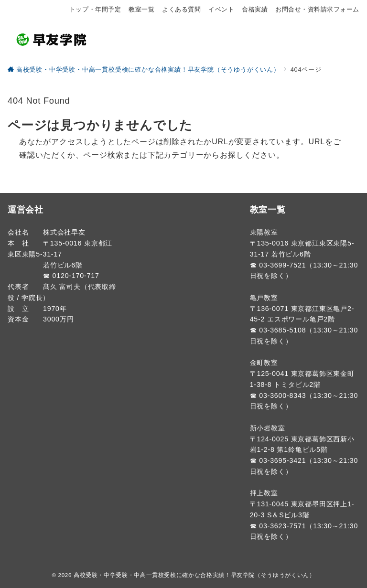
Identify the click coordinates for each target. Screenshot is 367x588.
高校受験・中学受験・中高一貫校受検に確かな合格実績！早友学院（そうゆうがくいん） (194, 575)
